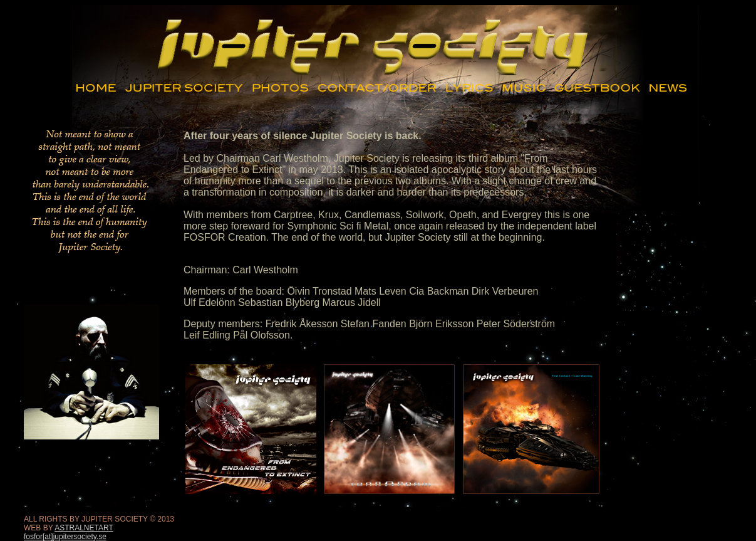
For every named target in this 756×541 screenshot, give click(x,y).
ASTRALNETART (84, 528)
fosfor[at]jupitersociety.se (65, 537)
